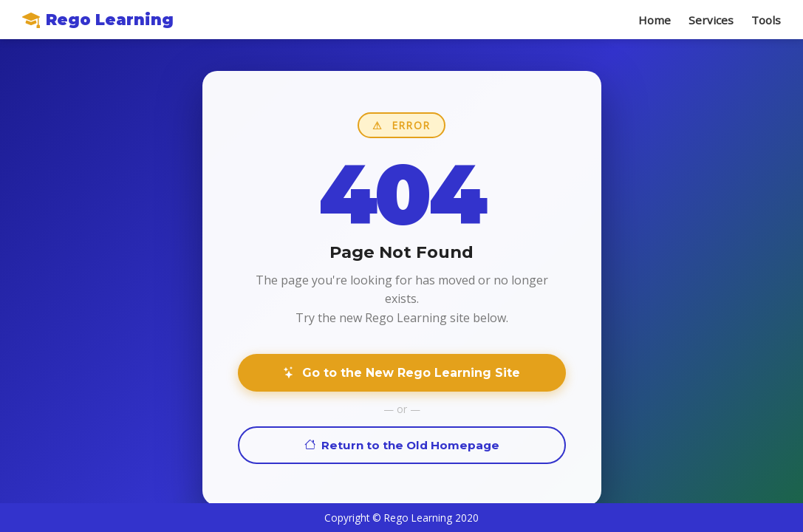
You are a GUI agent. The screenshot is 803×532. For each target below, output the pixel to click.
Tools (766, 20)
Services (711, 20)
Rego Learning (98, 20)
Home (655, 20)
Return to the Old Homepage (402, 445)
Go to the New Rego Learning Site (401, 373)
